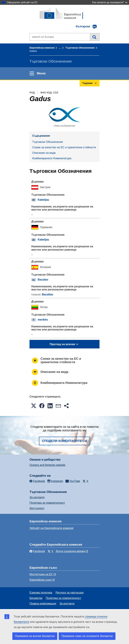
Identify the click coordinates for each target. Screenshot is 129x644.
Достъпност (37, 508)
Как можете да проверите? (110, 2)
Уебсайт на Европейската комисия (51, 528)
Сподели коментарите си (64, 441)
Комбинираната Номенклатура (52, 158)
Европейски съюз (41, 580)
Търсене (94, 37)
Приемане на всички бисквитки (35, 636)
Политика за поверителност (47, 503)
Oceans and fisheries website (47, 465)
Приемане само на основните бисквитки (87, 636)
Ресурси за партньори (70, 593)
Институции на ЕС (41, 574)
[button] (34, 406)
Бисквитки (36, 598)
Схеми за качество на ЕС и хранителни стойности (64, 147)
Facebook (37, 551)
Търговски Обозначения (80, 48)
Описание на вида (44, 153)
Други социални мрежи (70, 551)
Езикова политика (41, 593)
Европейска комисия (42, 48)
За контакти (37, 497)
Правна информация (43, 604)
